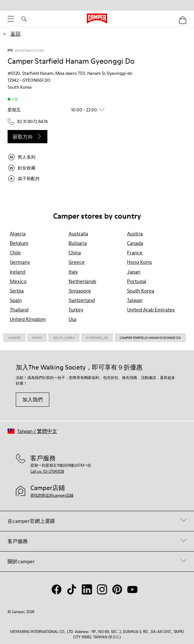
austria (135, 233)
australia (78, 233)
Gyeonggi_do (97, 338)
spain (16, 300)
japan (134, 272)
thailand (19, 310)
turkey (76, 310)
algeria (18, 233)
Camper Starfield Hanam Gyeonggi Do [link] (150, 338)
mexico (18, 281)
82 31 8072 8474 (28, 121)
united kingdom (28, 319)
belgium (19, 243)
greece (77, 262)
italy (73, 272)
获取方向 (27, 137)
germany (20, 262)
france (135, 252)
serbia (17, 291)
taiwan (135, 300)
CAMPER (14, 338)
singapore (80, 291)
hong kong (139, 262)
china (75, 252)
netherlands (82, 281)
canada (135, 243)
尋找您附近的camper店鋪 (52, 495)
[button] (59, 110)
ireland (18, 272)
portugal (137, 281)
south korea (141, 291)
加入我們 (33, 399)
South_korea (64, 338)
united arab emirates (151, 310)
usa (73, 319)
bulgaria (78, 243)
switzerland (82, 300)
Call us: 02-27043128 (47, 471)
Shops (37, 338)
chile (15, 252)
